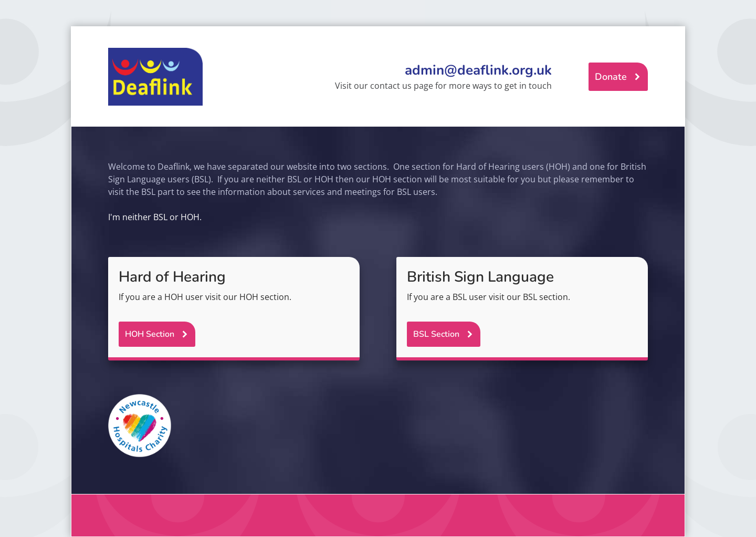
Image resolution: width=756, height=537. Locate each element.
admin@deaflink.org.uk (478, 70)
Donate (611, 77)
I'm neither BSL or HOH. (155, 217)
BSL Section (436, 334)
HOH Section (150, 334)
